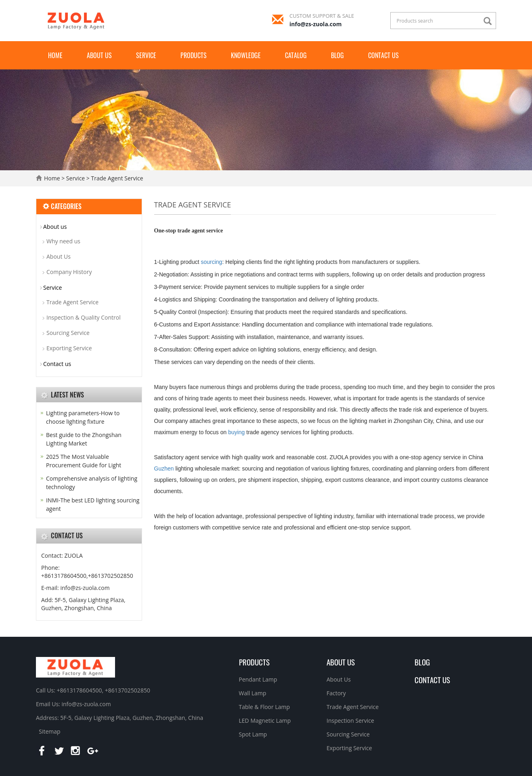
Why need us (63, 241)
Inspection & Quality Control (84, 317)
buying (236, 432)
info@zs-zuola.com (315, 24)
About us (99, 55)
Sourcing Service (68, 333)
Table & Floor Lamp (265, 707)
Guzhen (164, 469)
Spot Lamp (253, 734)
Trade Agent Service (116, 178)
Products (194, 55)
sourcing (211, 262)
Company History (69, 272)
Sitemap (49, 731)
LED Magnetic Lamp (265, 721)
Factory (336, 693)
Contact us (383, 55)
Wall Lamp (253, 693)
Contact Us (432, 680)
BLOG (422, 662)
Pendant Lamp (258, 679)
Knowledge (246, 55)
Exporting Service (69, 348)
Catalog (296, 55)
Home (55, 55)
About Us (59, 256)
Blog (337, 55)
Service (146, 55)
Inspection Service (350, 721)
